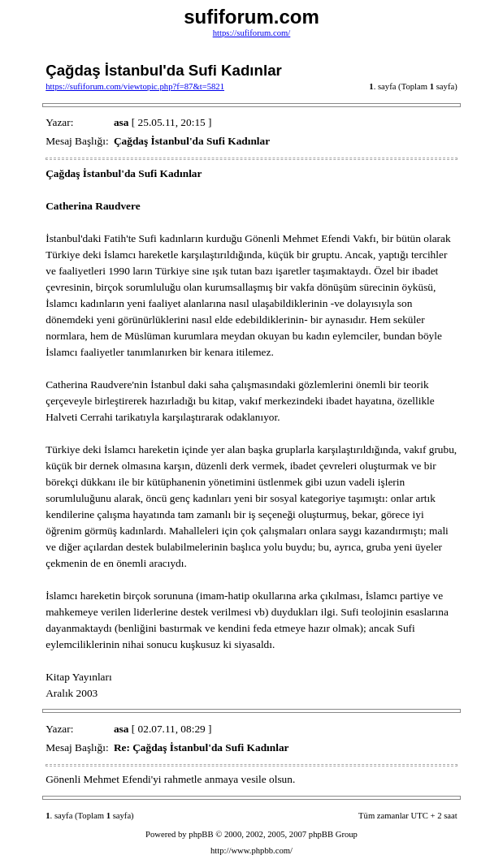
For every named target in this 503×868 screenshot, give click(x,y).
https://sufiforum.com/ (252, 33)
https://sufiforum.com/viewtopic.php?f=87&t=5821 (135, 86)
